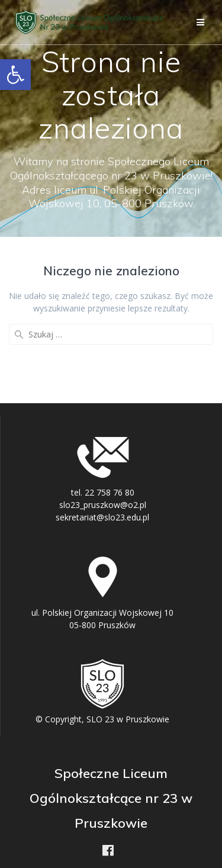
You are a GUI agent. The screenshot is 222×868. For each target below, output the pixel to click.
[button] (15, 75)
